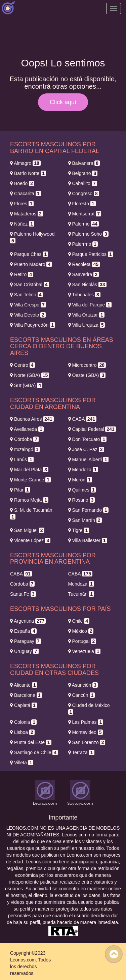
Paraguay (26, 641)
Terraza (81, 752)
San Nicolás (87, 285)
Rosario (82, 500)
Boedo (22, 183)
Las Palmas (86, 722)
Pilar (20, 490)
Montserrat (85, 214)
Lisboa (22, 732)
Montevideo (86, 732)
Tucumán (81, 594)
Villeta (22, 763)
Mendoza (83, 470)
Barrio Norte (28, 173)
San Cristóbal (30, 285)
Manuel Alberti (88, 459)
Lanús (22, 459)
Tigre (79, 530)
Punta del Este (31, 742)
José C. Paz (86, 449)
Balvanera (84, 163)
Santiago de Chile (34, 752)
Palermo (84, 224)
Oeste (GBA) (87, 375)
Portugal (82, 641)
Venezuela (85, 651)
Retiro (22, 274)
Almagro (25, 163)
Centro (23, 365)
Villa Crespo (28, 305)
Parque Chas (29, 254)
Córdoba (24, 439)
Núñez (22, 224)
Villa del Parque (90, 305)
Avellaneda (27, 429)
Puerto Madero (31, 264)
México (81, 631)
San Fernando (88, 510)
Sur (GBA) (26, 385)
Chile (79, 621)
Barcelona (26, 695)
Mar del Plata (29, 470)
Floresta (82, 204)
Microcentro (87, 365)
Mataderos (27, 214)
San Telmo (26, 295)
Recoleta (84, 264)
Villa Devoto (28, 315)
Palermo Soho (88, 234)
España (23, 631)
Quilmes (82, 490)
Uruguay (24, 651)
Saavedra (84, 274)
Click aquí (63, 102)
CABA (82, 419)
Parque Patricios (91, 254)
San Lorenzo (87, 742)
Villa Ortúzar (86, 315)
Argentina (28, 621)
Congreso (84, 194)
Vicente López (30, 540)
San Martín (85, 520)
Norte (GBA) (30, 375)
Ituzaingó (25, 449)
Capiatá (24, 705)
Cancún (82, 695)
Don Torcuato (88, 439)
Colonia (23, 722)
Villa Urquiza (87, 325)
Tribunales (84, 295)
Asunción (83, 685)
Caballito (83, 183)
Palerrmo (83, 244)
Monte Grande (30, 480)
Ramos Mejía (29, 500)
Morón (80, 480)
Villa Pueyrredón (33, 325)
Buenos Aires (32, 419)
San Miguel (27, 530)
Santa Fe (23, 594)
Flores (22, 204)
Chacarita (26, 194)
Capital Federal (92, 429)
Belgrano (83, 173)
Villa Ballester (88, 540)
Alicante (24, 685)
